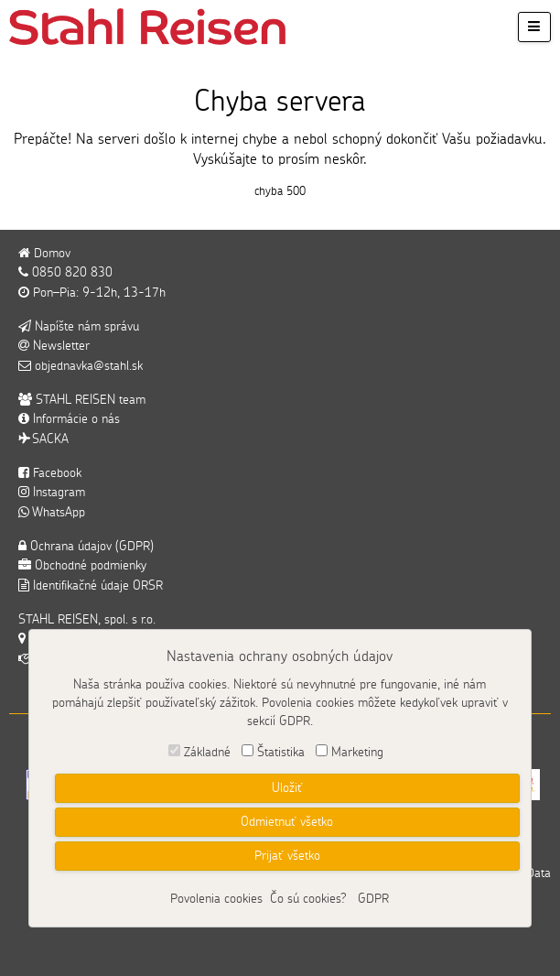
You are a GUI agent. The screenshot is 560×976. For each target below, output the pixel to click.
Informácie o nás (69, 419)
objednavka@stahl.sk (81, 366)
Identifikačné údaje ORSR (91, 586)
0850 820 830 (65, 273)
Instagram (52, 493)
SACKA (43, 439)
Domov (44, 254)
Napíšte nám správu (79, 327)
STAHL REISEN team (82, 400)
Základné (207, 753)
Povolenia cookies (216, 899)
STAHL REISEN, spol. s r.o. (87, 620)
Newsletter (54, 346)
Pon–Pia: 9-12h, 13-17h (92, 293)
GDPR (373, 899)
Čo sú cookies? (308, 899)
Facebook (50, 473)
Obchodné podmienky (82, 566)
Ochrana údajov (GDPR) (86, 547)
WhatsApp (52, 513)
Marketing (357, 753)
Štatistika (281, 753)
